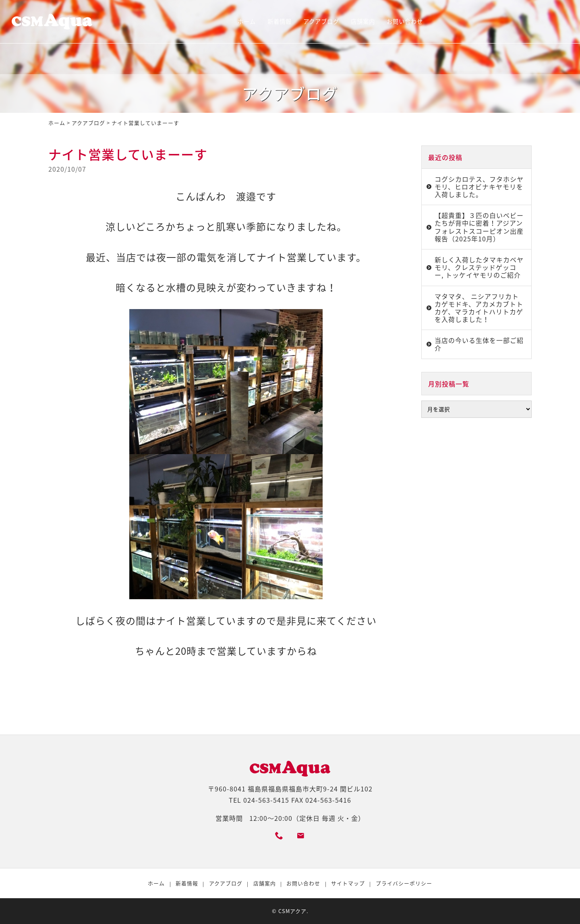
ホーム (247, 21)
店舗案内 (363, 21)
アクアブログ (321, 21)
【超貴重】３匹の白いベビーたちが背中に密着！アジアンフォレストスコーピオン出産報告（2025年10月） (479, 227)
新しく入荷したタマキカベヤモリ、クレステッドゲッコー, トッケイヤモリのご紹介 (479, 267)
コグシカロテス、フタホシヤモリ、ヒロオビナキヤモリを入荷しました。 (479, 187)
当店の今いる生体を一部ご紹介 (479, 344)
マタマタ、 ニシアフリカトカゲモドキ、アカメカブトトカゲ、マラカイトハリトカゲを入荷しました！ (479, 308)
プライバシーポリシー (404, 883)
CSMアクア (292, 911)
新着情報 (280, 21)
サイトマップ (348, 883)
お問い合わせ (405, 21)
